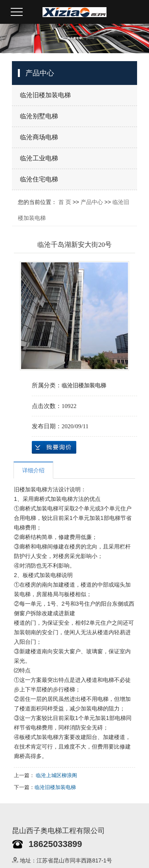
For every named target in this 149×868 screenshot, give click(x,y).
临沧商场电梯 (39, 137)
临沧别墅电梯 (39, 116)
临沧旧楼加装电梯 (45, 95)
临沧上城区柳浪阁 (56, 775)
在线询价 (54, 447)
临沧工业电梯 (39, 158)
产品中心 (92, 202)
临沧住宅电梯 (39, 179)
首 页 (65, 202)
